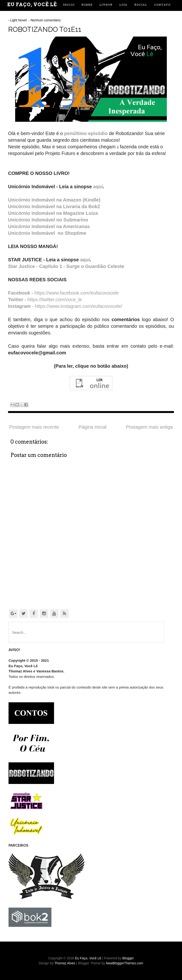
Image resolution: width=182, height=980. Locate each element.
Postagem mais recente (34, 427)
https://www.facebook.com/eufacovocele (63, 293)
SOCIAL (141, 5)
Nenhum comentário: (46, 20)
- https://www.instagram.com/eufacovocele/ (65, 306)
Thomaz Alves (65, 963)
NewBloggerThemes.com (125, 963)
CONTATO (162, 5)
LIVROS (106, 5)
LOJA (123, 5)
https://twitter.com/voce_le (45, 300)
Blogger (128, 958)
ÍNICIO (69, 5)
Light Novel (18, 20)
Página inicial (92, 427)
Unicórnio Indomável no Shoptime (48, 233)
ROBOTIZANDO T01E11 (45, 29)
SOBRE (87, 5)
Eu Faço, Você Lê (32, 5)
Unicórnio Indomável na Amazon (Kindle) (54, 200)
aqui (98, 187)
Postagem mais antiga (149, 427)
